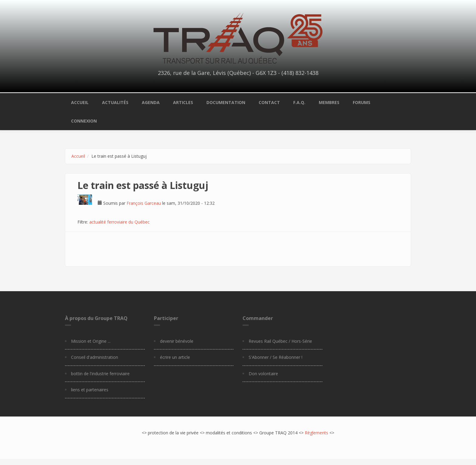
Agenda (151, 102)
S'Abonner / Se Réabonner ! (275, 357)
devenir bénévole (177, 341)
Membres (329, 102)
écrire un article (175, 357)
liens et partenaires (90, 390)
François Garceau (144, 203)
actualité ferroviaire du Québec (119, 222)
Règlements (316, 433)
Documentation (226, 102)
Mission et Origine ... (91, 341)
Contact (269, 102)
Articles (183, 102)
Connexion (84, 121)
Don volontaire (263, 374)
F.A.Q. (299, 102)
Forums (362, 102)
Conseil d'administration (95, 357)
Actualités (115, 102)
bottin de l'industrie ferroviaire (100, 374)
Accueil (80, 102)
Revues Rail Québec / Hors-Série (280, 341)
